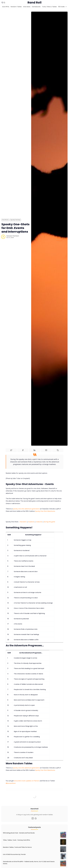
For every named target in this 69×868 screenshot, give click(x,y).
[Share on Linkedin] (34, 450)
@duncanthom (11, 783)
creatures (39, 522)
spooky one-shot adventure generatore (26, 509)
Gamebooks (36, 7)
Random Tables (16, 7)
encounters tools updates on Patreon (27, 781)
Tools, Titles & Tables (49, 7)
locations (31, 522)
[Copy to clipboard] (58, 450)
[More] (66, 7)
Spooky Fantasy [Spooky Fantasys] (15, 220)
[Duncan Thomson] (3, 237)
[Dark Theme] (4, 3)
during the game (49, 522)
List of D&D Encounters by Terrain (14, 854)
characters (23, 522)
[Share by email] (46, 450)
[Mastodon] (36, 818)
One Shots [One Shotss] (5, 220)
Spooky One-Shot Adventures (45, 511)
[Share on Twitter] (11, 450)
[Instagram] (33, 818)
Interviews (27, 7)
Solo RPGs (6, 7)
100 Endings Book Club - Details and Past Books (19, 833)
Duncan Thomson (13, 236)
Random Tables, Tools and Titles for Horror (17, 847)
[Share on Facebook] (23, 450)
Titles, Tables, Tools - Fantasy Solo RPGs (16, 840)
